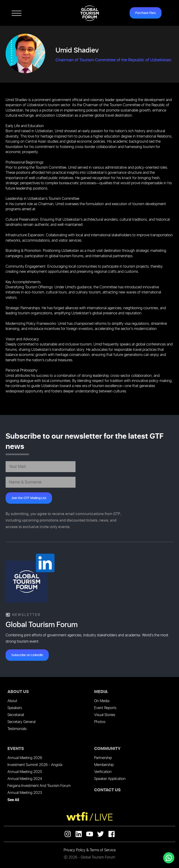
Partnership (103, 758)
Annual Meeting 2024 (25, 779)
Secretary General (21, 722)
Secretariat (16, 715)
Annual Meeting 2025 (25, 772)
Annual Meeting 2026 (25, 758)
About (12, 701)
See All (13, 800)
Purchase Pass (146, 13)
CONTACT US (107, 790)
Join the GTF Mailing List (29, 498)
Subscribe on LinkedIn (27, 655)
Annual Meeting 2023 (25, 793)
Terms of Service (103, 850)
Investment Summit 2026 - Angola (35, 765)
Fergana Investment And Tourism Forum (39, 786)
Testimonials (17, 729)
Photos (100, 722)
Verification (103, 772)
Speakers (15, 708)
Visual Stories (105, 715)
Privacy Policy (74, 850)
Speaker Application (110, 779)
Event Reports (105, 708)
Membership (104, 765)
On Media (102, 701)
